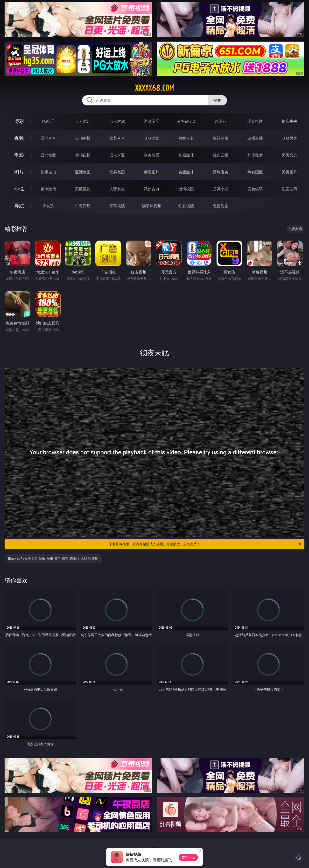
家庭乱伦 (83, 189)
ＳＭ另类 (289, 138)
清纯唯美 (221, 172)
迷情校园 (186, 189)
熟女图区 (255, 172)
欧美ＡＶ (117, 138)
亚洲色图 (83, 172)
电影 (19, 155)
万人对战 (117, 121)
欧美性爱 (152, 155)
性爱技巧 (289, 189)
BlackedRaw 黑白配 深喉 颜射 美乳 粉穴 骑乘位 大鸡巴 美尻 (53, 558)
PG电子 (48, 121)
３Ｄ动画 (152, 138)
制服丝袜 (186, 155)
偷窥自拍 (48, 172)
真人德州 (83, 121)
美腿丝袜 (186, 172)
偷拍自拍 (83, 155)
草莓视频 (117, 206)
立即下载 (188, 857)
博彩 (19, 121)
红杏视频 (186, 206)
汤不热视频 (152, 206)
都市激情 (48, 189)
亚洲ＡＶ (48, 138)
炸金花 (221, 121)
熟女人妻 (186, 138)
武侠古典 (152, 189)
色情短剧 (221, 206)
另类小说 (221, 189)
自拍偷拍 (83, 138)
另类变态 (289, 155)
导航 (19, 206)
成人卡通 (117, 155)
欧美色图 (117, 172)
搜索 (217, 100)
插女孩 (48, 206)
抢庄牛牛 (289, 121)
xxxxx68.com (154, 88)
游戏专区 (152, 121)
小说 (19, 189)
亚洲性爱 (48, 155)
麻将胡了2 (186, 121)
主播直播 (255, 138)
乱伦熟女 (255, 155)
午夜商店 (83, 206)
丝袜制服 (221, 138)
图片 (19, 172)
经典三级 (221, 155)
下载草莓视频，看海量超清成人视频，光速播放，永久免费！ (205, 544)
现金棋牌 (255, 121)
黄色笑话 (255, 189)
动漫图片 (152, 172)
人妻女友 (117, 189)
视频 (19, 138)
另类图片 (289, 172)
